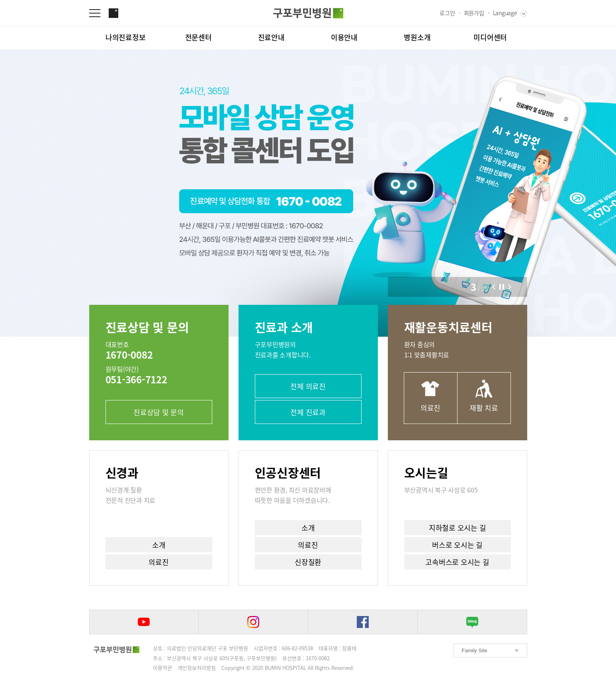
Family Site (475, 650)
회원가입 (474, 13)
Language (505, 13)
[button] (494, 287)
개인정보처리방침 (197, 668)
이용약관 (162, 668)
